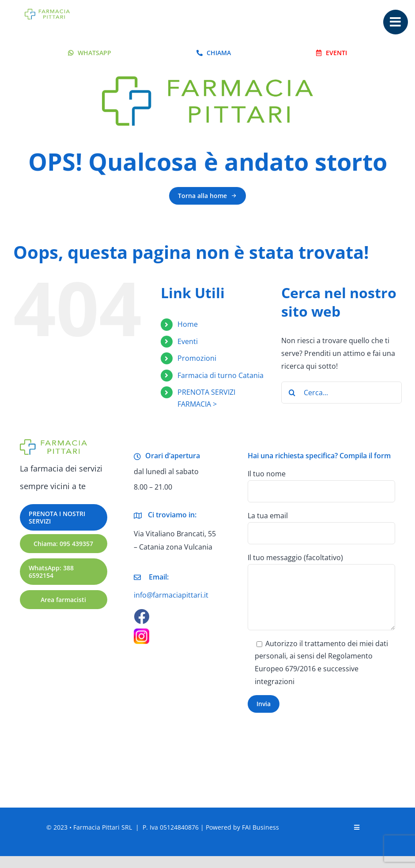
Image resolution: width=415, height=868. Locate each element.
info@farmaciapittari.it (171, 595)
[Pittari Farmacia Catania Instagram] (141, 632)
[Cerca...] (341, 393)
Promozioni (197, 358)
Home (188, 324)
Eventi (188, 341)
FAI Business (260, 827)
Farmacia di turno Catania (221, 375)
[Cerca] (292, 393)
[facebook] (141, 616)
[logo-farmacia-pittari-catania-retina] (47, 12)
